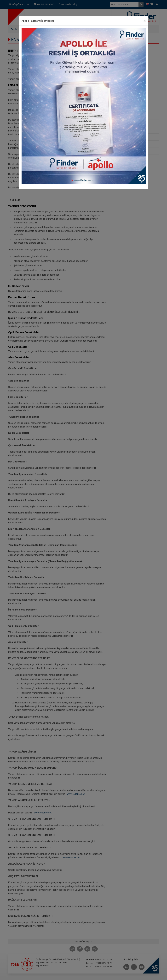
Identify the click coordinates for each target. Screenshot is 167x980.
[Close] (145, 21)
